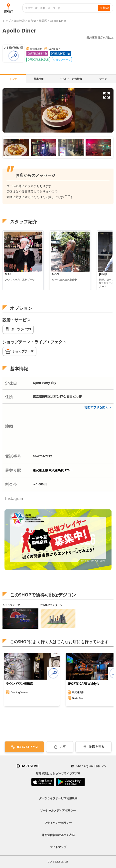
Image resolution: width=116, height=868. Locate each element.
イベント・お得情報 (71, 79)
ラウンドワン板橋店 (19, 684)
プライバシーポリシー (58, 823)
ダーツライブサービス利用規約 (58, 798)
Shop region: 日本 (88, 766)
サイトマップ (58, 847)
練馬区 (43, 21)
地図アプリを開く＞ (98, 407)
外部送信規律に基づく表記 (58, 835)
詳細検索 (20, 21)
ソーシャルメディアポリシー (58, 810)
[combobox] (62, 8)
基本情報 (39, 79)
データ (103, 79)
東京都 (32, 21)
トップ (7, 21)
